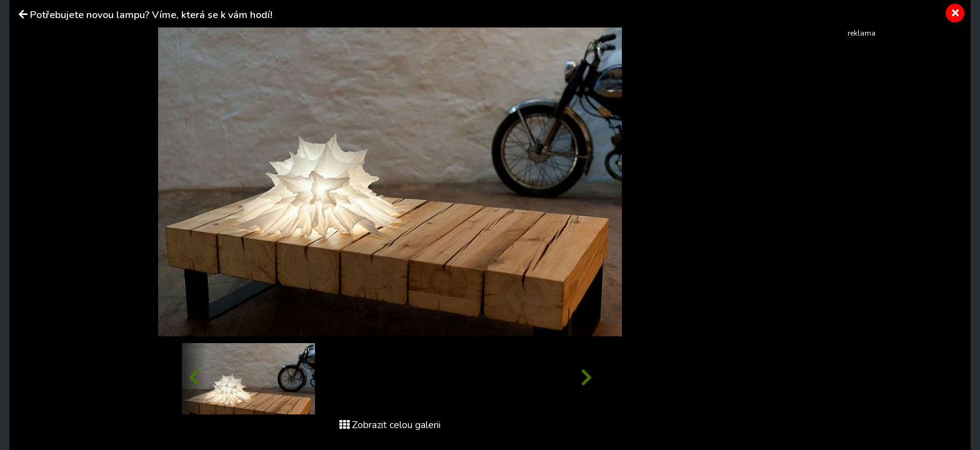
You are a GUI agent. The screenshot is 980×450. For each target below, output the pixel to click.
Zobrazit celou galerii (390, 425)
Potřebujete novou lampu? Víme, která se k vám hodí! (151, 15)
